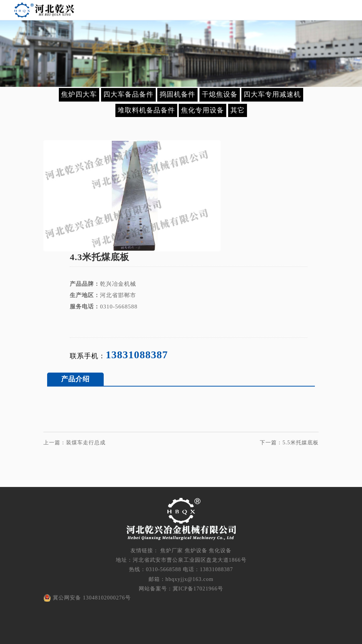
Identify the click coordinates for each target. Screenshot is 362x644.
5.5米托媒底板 (301, 443)
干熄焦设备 (220, 94)
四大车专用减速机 (272, 94)
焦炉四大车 (79, 94)
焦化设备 (220, 551)
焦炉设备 (196, 551)
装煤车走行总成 (86, 443)
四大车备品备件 (128, 94)
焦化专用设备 (202, 110)
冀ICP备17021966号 (198, 589)
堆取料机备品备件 (146, 110)
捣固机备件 (177, 94)
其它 (238, 110)
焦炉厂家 (172, 551)
